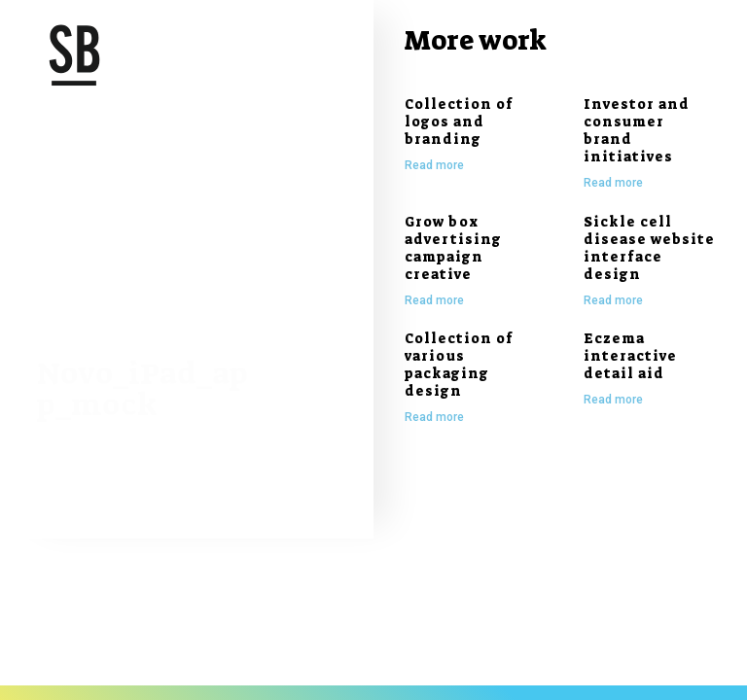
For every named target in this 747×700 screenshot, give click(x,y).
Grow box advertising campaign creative (453, 248)
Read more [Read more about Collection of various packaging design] (434, 417)
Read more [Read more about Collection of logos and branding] (434, 165)
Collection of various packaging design (459, 365)
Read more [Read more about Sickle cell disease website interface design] (613, 300)
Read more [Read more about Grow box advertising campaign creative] (434, 300)
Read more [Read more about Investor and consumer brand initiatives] (613, 183)
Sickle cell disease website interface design (649, 248)
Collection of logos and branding (459, 122)
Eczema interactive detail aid (630, 356)
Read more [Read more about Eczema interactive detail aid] (613, 400)
